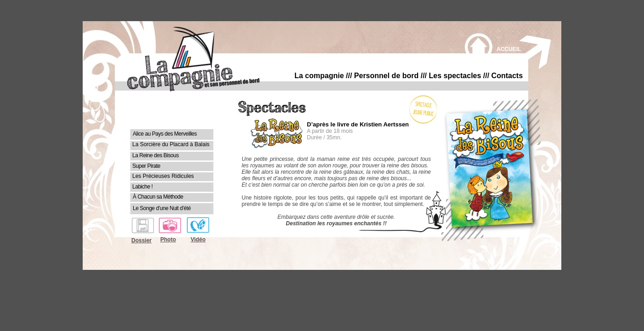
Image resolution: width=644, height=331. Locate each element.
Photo (168, 240)
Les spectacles (455, 76)
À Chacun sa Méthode (158, 197)
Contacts (507, 76)
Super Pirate (146, 166)
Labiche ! (142, 187)
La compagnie (319, 76)
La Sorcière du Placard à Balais (171, 144)
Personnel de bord (386, 76)
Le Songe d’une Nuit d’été (162, 208)
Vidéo (198, 240)
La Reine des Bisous (155, 155)
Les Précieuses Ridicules (163, 176)
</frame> (336, 166)
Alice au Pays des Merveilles (165, 134)
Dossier (141, 240)
